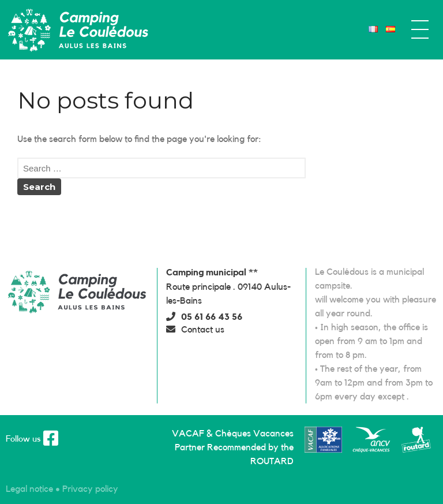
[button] (204, 317)
